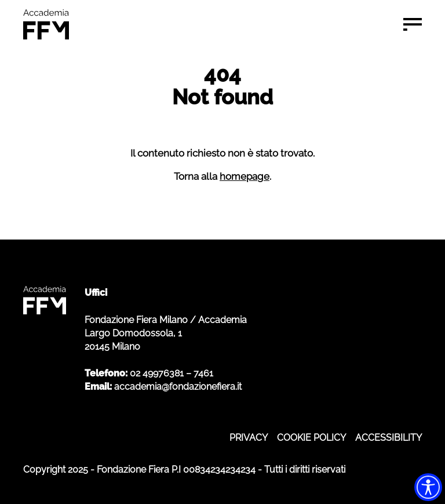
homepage (245, 176)
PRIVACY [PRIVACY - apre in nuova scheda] (249, 438)
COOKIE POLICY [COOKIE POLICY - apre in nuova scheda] (311, 438)
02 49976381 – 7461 (172, 373)
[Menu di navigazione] (413, 24)
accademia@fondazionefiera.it (178, 387)
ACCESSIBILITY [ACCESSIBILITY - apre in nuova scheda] (389, 438)
